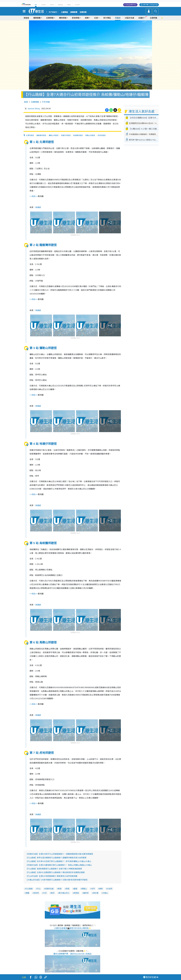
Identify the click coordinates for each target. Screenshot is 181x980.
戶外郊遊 (46, 102)
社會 (96, 18)
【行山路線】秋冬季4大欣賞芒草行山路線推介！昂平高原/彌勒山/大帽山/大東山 (59, 861)
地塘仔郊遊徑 (66, 135)
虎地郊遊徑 (102, 135)
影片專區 (107, 18)
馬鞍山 (84, 889)
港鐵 (27, 893)
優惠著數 (37, 18)
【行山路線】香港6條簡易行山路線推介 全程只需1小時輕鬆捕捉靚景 (54, 869)
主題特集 (154, 18)
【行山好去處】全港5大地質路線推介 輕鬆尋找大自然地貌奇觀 (52, 876)
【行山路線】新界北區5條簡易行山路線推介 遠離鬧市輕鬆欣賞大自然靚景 (56, 858)
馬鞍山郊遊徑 (90, 135)
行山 (39, 889)
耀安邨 (86, 893)
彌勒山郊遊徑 (54, 135)
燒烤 (101, 889)
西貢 (68, 889)
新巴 (53, 893)
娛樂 (87, 18)
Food (52, 5)
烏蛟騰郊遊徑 (78, 135)
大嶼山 (105, 893)
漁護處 (38, 207)
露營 (75, 889)
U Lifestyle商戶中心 (130, 5)
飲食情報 (76, 18)
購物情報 (63, 18)
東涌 (60, 889)
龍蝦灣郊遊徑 (41, 135)
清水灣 (96, 893)
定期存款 (83, 12)
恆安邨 (36, 893)
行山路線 (29, 889)
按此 (34, 196)
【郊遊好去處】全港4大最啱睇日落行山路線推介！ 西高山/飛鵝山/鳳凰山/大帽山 (59, 865)
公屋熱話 (64, 12)
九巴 (45, 893)
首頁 (26, 102)
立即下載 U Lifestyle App (150, 5)
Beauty (60, 5)
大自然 (110, 889)
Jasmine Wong (34, 109)
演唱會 (26, 18)
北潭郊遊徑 (30, 135)
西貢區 (76, 893)
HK (36, 5)
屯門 (93, 889)
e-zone (77, 5)
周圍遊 (118, 18)
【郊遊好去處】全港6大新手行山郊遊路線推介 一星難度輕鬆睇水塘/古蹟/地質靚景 (59, 854)
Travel (44, 5)
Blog (69, 5)
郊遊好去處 (49, 889)
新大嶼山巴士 (64, 893)
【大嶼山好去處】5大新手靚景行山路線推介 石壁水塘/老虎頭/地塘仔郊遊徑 (57, 880)
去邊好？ (142, 18)
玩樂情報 (50, 18)
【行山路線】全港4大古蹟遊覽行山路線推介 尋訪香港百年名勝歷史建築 (55, 872)
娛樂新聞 (74, 12)
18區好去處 (129, 18)
